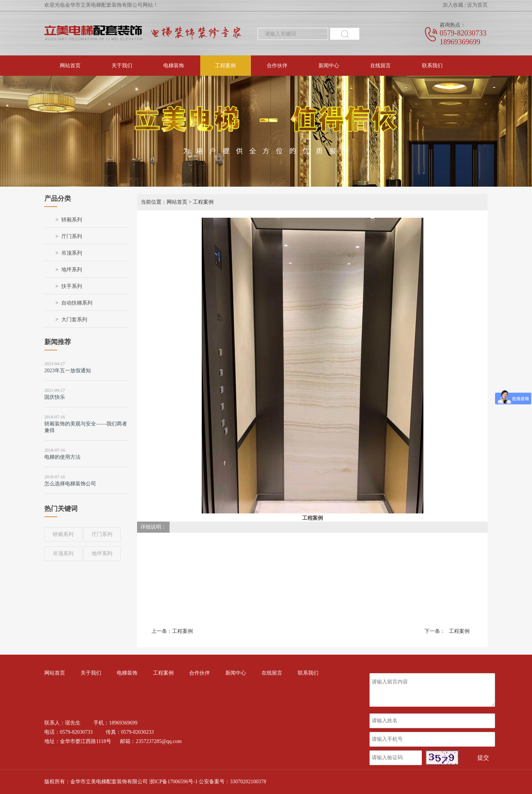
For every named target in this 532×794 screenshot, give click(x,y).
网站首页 (70, 66)
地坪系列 (72, 270)
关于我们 (122, 66)
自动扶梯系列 (77, 303)
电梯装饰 (174, 66)
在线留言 (381, 66)
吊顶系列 (72, 253)
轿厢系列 (72, 220)
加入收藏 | (454, 5)
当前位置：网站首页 (164, 202)
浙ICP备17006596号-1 (173, 782)
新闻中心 (329, 66)
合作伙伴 (277, 66)
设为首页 (477, 5)
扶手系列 (72, 286)
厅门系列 (72, 236)
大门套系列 (74, 320)
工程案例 (225, 66)
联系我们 (432, 66)
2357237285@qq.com (159, 741)
